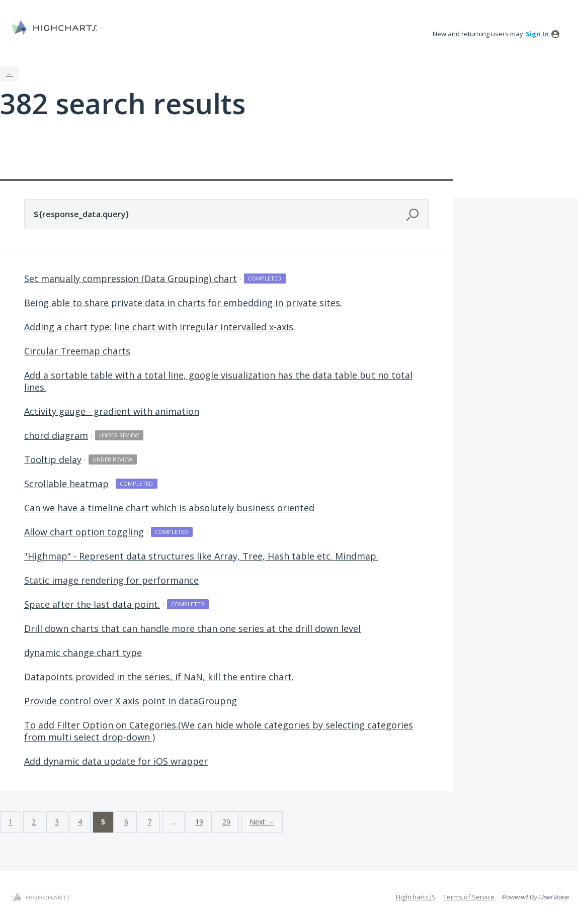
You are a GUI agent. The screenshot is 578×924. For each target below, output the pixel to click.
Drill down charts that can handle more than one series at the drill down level (192, 628)
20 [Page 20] (226, 822)
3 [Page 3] (57, 822)
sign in (537, 34)
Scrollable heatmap (66, 484)
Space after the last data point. (92, 604)
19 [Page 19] (199, 822)
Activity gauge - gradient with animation (112, 411)
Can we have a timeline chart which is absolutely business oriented (169, 508)
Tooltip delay (53, 459)
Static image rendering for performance (111, 580)
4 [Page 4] (80, 822)
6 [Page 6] (126, 822)
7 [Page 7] (149, 822)
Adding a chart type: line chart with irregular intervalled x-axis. (160, 327)
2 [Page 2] (34, 822)
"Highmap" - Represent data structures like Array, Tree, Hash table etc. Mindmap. (201, 556)
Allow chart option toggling (84, 532)
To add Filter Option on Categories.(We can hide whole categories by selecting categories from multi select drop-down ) (219, 731)
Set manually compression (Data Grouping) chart (131, 279)
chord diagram (56, 435)
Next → (262, 822)
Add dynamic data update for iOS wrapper (116, 761)
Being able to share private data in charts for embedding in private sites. (183, 303)
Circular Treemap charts (77, 351)
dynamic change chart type (83, 653)
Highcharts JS (416, 897)
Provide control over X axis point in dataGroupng (131, 701)
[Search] (414, 214)
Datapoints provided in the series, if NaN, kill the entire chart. (159, 677)
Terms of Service (469, 897)
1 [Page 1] (11, 822)
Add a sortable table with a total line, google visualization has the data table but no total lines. (218, 381)
